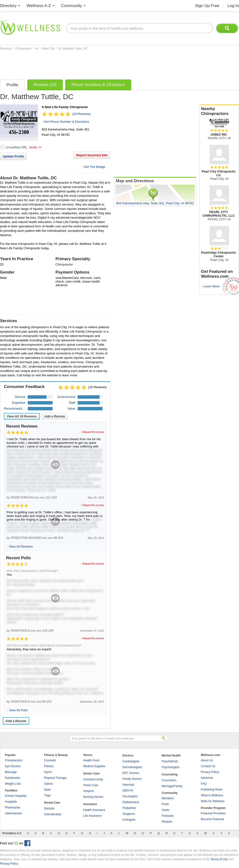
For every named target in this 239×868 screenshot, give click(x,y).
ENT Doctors (131, 773)
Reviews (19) (45, 85)
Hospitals (11, 802)
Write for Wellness (213, 801)
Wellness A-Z (39, 6)
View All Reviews (22, 416)
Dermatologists (132, 767)
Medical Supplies (94, 766)
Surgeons (129, 814)
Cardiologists (131, 761)
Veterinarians (13, 813)
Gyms (48, 772)
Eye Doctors (13, 766)
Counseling (170, 774)
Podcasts (168, 816)
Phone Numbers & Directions (98, 85)
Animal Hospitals (16, 796)
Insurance (90, 804)
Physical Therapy (55, 778)
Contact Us (208, 766)
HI (37, 49)
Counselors (169, 780)
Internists (128, 785)
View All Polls (18, 710)
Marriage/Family (172, 786)
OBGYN (128, 791)
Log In (233, 6)
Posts (165, 804)
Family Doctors (132, 779)
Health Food (91, 760)
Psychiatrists (170, 761)
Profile (12, 85)
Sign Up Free (207, 6)
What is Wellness (212, 795)
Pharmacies (13, 808)
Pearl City (49, 49)
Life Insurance (92, 816)
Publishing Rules (212, 790)
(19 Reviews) (81, 114)
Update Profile (13, 156)
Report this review (93, 432)
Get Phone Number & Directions (67, 122)
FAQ (204, 784)
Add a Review (55, 416)
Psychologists (170, 767)
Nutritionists (13, 778)
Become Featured (212, 819)
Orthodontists (53, 814)
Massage (11, 772)
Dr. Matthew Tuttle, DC (73, 49)
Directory (8, 6)
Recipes (167, 822)
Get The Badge (94, 167)
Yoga (47, 795)
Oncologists (130, 796)
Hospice (88, 791)
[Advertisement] (89, 64)
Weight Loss (13, 784)
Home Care (91, 785)
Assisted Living (93, 779)
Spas (47, 790)
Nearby (219, 111)
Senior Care (91, 773)
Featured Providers (213, 813)
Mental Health (171, 756)
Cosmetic (50, 760)
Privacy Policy (210, 772)
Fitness (49, 766)
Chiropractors (14, 760)
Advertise (207, 778)
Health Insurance (94, 810)
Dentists (49, 808)
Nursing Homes (93, 797)
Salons (49, 784)
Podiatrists (129, 808)
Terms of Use (219, 859)
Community (72, 6)
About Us (207, 760)
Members (168, 798)
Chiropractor (24, 49)
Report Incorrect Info (92, 155)
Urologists (129, 820)
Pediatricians (131, 802)
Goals (165, 810)
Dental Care (52, 803)
